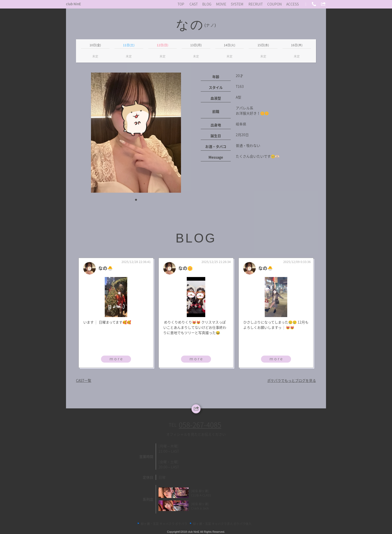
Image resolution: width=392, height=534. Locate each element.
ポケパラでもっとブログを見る (292, 380)
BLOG (207, 4)
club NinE (73, 4)
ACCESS (292, 4)
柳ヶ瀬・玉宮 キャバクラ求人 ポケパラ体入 (222, 524)
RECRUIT (256, 4)
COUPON (274, 4)
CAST (194, 4)
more (116, 359)
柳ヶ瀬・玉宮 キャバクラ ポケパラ (164, 524)
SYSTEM (237, 4)
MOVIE (221, 4)
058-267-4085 (200, 425)
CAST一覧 (84, 380)
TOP (181, 4)
